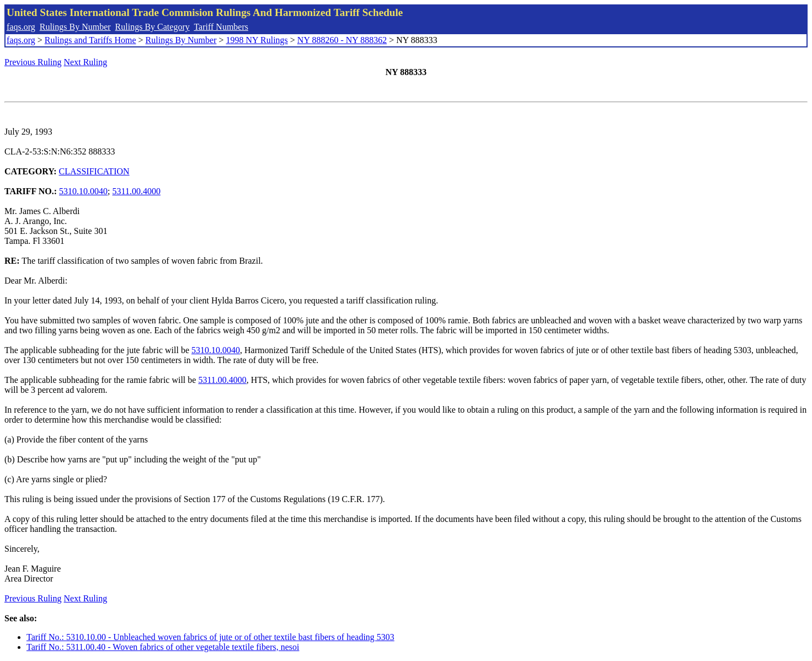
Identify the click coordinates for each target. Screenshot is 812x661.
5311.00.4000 (137, 191)
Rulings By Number (75, 27)
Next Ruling (86, 62)
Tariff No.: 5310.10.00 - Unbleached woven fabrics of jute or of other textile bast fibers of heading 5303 (210, 637)
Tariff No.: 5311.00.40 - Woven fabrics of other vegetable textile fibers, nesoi (163, 647)
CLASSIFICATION (94, 171)
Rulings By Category (153, 27)
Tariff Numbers (221, 27)
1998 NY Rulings (257, 40)
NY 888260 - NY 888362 (342, 40)
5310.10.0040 (83, 191)
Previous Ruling (33, 62)
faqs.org (21, 27)
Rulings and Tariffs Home (90, 40)
